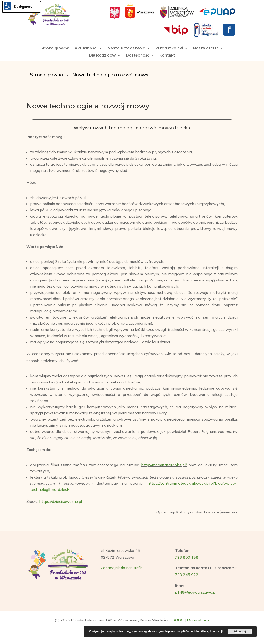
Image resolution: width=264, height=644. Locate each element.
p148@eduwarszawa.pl (196, 592)
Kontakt (167, 56)
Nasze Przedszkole (126, 48)
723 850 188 (187, 557)
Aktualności (86, 48)
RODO (178, 620)
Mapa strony (198, 620)
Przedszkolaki (169, 48)
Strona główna (55, 48)
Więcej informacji (212, 631)
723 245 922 (187, 575)
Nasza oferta (206, 48)
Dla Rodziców (102, 56)
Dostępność (138, 56)
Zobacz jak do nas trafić (122, 568)
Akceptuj (240, 631)
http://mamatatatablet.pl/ (164, 465)
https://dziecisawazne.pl (61, 501)
